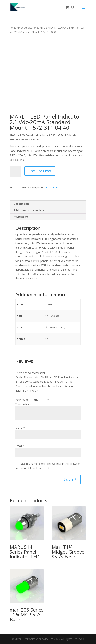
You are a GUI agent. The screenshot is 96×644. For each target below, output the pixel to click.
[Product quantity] (15, 172)
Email (20, 446)
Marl (56, 187)
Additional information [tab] (29, 210)
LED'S (44, 28)
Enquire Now (40, 171)
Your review (23, 404)
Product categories (29, 28)
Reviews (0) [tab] (21, 217)
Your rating (23, 400)
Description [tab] (21, 204)
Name (20, 428)
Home (13, 28)
